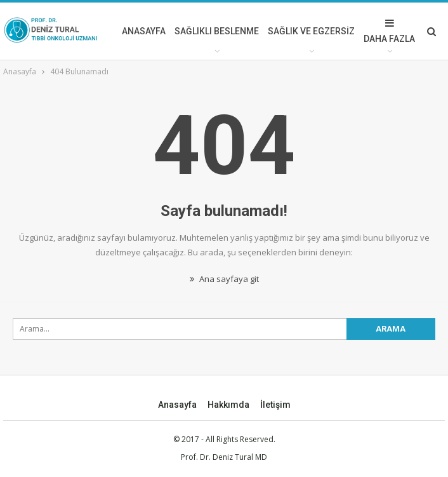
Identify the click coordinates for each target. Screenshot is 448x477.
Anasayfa (177, 405)
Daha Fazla (389, 31)
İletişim (275, 405)
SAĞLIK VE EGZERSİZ (311, 31)
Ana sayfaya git (224, 279)
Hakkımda (228, 405)
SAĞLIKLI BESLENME (217, 31)
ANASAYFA (144, 31)
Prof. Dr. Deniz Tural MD (224, 457)
